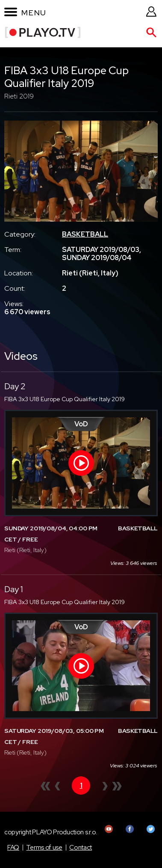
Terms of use (44, 848)
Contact (81, 848)
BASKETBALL (85, 234)
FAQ (13, 848)
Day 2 (15, 386)
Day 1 (14, 589)
